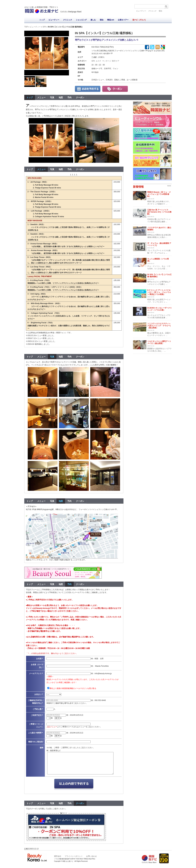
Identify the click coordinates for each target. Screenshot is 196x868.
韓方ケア (116, 61)
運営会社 (58, 856)
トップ (42, 20)
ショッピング (81, 20)
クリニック (152, 11)
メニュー (41, 97)
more (169, 186)
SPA (44, 27)
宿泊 (160, 11)
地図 (61, 97)
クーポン (80, 97)
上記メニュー (52, 727)
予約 (69, 97)
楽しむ (93, 20)
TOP (26, 27)
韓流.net (111, 20)
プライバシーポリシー (74, 856)
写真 (52, 97)
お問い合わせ (91, 856)
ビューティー (141, 11)
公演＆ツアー (123, 20)
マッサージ (107, 61)
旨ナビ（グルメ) (139, 20)
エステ (98, 61)
